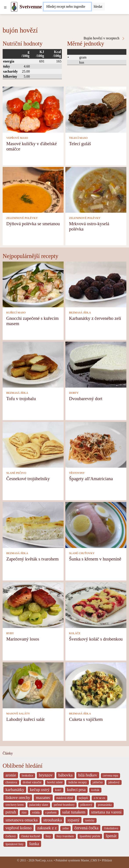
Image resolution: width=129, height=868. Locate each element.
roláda (36, 812)
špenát (111, 836)
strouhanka (53, 820)
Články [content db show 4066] (8, 753)
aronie (11, 775)
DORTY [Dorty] (74, 393)
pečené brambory (64, 805)
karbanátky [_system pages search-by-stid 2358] (15, 790)
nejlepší (83, 798)
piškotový (86, 805)
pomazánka (105, 805)
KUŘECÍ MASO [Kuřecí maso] (16, 313)
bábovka (65, 775)
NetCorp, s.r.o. (44, 860)
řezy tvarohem (65, 836)
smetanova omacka (22, 820)
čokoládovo (111, 828)
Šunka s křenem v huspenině (95, 559)
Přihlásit (107, 860)
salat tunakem (74, 812)
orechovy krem (15, 805)
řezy (48, 836)
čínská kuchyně (31, 836)
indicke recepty (77, 782)
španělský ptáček (90, 836)
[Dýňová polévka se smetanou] (33, 190)
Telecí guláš (80, 144)
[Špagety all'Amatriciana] (96, 444)
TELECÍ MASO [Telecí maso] (78, 138)
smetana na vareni (107, 812)
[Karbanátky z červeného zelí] (96, 284)
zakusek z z (47, 828)
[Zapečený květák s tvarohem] (33, 525)
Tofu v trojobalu (21, 398)
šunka (34, 844)
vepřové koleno (19, 828)
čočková (11, 836)
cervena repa (111, 776)
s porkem (51, 812)
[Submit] (98, 7)
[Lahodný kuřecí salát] (33, 685)
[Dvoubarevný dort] (96, 364)
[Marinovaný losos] (33, 605)
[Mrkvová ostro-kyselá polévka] (96, 190)
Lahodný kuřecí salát (25, 719)
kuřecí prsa (76, 790)
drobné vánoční (32, 782)
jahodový (114, 782)
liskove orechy (18, 797)
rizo (24, 812)
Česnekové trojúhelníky (28, 479)
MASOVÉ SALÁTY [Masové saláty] (18, 714)
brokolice (27, 776)
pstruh (11, 812)
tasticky (90, 820)
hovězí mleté (55, 782)
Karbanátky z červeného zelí (95, 318)
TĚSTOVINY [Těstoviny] (77, 473)
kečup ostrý (40, 790)
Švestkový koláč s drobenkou (96, 639)
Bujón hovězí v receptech (104, 38)
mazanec (43, 797)
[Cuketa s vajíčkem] (96, 685)
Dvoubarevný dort (86, 398)
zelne (65, 828)
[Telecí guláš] (96, 109)
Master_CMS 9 (90, 860)
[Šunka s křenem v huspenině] (96, 525)
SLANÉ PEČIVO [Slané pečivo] (16, 473)
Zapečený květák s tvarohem (32, 559)
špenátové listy (14, 844)
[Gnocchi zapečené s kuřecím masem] (33, 284)
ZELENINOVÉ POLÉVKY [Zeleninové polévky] (22, 218)
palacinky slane (39, 805)
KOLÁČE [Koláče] (75, 633)
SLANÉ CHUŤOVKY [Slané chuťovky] (82, 553)
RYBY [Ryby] (10, 633)
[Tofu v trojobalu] (33, 364)
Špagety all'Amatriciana (91, 479)
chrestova (11, 782)
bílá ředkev (88, 775)
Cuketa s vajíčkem (86, 719)
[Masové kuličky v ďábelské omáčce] (33, 109)
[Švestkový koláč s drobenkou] (96, 605)
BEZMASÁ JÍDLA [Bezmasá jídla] (80, 313)
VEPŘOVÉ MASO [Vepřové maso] (17, 138)
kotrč (58, 790)
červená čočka (86, 828)
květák (95, 790)
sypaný (73, 820)
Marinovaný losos (23, 639)
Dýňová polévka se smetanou (33, 224)
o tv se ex (99, 798)
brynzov (46, 775)
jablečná (98, 782)
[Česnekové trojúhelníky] (33, 444)
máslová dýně (65, 798)
